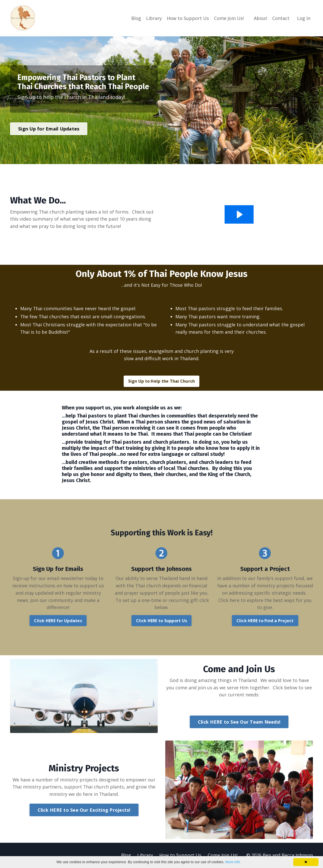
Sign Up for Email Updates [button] (49, 128)
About (261, 18)
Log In (304, 18)
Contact (281, 18)
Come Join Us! (229, 18)
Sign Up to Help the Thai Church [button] (162, 381)
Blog (136, 18)
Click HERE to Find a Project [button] (265, 621)
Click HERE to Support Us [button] (161, 621)
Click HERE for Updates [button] (58, 621)
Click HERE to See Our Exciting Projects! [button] (84, 810)
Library (154, 18)
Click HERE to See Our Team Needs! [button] (239, 722)
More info (233, 862)
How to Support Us (188, 18)
